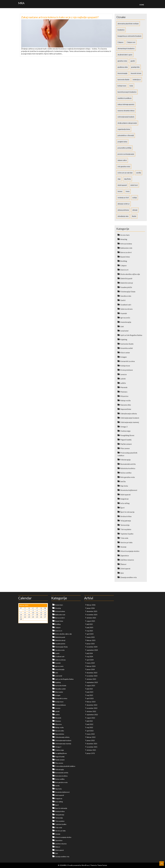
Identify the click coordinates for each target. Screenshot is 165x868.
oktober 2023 (91, 679)
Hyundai (124, 313)
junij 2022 (90, 724)
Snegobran (124, 499)
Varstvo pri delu (126, 542)
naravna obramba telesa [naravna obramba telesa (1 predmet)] (126, 111)
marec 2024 (91, 663)
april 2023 (90, 698)
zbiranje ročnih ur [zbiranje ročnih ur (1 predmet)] (124, 204)
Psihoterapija (125, 460)
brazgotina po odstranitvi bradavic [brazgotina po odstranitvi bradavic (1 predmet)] (130, 36)
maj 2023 (90, 695)
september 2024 (92, 650)
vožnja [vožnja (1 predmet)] (135, 198)
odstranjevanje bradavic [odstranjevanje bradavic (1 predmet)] (126, 117)
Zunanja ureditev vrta (128, 577)
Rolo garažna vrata (127, 477)
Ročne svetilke (126, 473)
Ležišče (123, 383)
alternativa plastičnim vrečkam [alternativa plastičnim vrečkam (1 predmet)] (128, 24)
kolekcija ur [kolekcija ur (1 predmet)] (137, 79)
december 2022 (92, 705)
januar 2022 (91, 740)
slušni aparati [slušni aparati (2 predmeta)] (122, 185)
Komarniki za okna (127, 361)
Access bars (125, 235)
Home (142, 5)
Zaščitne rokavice (127, 560)
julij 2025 (90, 624)
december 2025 (92, 611)
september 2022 (92, 715)
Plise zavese (125, 448)
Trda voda (124, 538)
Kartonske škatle (127, 344)
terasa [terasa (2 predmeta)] (120, 191)
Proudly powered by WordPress (78, 865)
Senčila (123, 481)
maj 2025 (90, 631)
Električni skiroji (127, 283)
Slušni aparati (125, 494)
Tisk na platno (126, 529)
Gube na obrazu (126, 309)
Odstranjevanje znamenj (130, 422)
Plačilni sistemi (126, 444)
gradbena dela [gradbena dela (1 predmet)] (123, 67)
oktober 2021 (91, 750)
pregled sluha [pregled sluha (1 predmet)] (122, 142)
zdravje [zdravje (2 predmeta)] (135, 210)
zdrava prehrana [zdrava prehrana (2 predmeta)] (123, 210)
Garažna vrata (126, 296)
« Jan (21, 621)
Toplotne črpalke (127, 534)
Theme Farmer (102, 865)
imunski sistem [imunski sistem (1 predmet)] (136, 73)
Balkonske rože (126, 248)
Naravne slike (126, 405)
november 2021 (92, 747)
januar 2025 (91, 644)
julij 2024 (90, 653)
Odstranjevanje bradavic (130, 418)
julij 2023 (90, 689)
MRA (21, 3)
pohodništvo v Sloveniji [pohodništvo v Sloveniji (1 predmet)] (126, 135)
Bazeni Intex (125, 257)
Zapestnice (125, 555)
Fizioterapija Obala (128, 291)
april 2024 (90, 660)
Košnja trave (125, 366)
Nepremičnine (126, 409)
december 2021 (92, 744)
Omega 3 (124, 427)
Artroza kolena (126, 244)
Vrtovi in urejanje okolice (130, 551)
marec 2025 (91, 637)
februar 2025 (91, 640)
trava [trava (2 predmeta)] (128, 191)
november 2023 (92, 676)
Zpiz (122, 573)
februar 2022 (91, 737)
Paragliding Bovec (127, 435)
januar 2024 (91, 669)
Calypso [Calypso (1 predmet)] (120, 42)
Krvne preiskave (127, 370)
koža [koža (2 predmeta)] (131, 86)
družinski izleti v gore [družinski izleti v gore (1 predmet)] (125, 55)
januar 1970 (91, 753)
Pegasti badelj (126, 440)
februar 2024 (91, 666)
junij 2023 (90, 692)
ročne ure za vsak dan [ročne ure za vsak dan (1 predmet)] (125, 173)
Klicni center (125, 352)
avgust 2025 (91, 621)
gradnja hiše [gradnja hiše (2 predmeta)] (135, 67)
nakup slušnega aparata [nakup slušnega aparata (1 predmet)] (126, 104)
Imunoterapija (126, 322)
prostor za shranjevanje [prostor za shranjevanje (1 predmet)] (126, 154)
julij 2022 (90, 721)
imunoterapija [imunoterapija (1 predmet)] (122, 73)
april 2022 (90, 731)
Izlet (122, 326)
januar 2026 (91, 608)
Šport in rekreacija (127, 512)
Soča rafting (125, 503)
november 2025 (92, 615)
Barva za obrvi (126, 252)
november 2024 (92, 647)
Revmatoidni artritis (128, 464)
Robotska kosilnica (128, 468)
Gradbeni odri (126, 305)
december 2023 (92, 673)
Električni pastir (126, 278)
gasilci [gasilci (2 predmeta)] (133, 61)
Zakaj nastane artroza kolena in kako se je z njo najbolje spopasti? (60, 17)
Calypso (123, 265)
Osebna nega (125, 431)
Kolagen (123, 357)
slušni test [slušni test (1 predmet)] (134, 185)
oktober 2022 (91, 711)
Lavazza (123, 374)
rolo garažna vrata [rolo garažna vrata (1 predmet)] (124, 166)
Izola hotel (124, 331)
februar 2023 (91, 702)
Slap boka (124, 486)
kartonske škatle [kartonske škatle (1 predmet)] (123, 79)
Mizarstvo (124, 396)
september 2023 (92, 682)
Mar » (25, 621)
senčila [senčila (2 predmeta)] (139, 173)
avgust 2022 (91, 718)
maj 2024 (90, 657)
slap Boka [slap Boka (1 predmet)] (127, 179)
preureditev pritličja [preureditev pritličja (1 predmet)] (124, 148)
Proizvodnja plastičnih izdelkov (65, 766)
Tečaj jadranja (126, 521)
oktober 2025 (91, 618)
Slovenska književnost (129, 490)
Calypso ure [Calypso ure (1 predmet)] (131, 42)
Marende (124, 387)
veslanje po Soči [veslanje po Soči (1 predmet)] (123, 198)
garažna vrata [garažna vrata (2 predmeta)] (122, 61)
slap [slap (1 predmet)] (119, 179)
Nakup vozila (125, 400)
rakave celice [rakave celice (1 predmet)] (122, 160)
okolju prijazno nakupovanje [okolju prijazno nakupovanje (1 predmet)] (127, 123)
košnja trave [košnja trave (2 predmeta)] (122, 86)
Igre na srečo (125, 318)
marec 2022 (91, 734)
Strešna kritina (126, 516)
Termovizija (125, 525)
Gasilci (123, 300)
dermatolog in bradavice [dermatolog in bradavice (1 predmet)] (126, 48)
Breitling (124, 261)
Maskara (124, 392)
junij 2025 (90, 628)
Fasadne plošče (126, 287)
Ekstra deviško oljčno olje (130, 274)
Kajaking (124, 339)
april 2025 (90, 634)
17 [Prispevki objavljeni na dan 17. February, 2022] (33, 615)
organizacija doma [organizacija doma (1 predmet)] (124, 129)
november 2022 (92, 708)
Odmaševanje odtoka (129, 413)
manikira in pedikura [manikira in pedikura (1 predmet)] (125, 98)
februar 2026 (91, 605)
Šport (122, 508)
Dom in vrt (124, 270)
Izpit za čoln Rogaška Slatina (131, 335)
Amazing (124, 239)
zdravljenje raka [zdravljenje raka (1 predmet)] (123, 216)
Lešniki (123, 379)
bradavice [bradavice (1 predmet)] (121, 30)
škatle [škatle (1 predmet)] (134, 216)
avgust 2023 (91, 686)
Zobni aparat (125, 568)
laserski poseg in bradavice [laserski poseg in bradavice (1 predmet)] (127, 92)
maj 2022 (90, 727)
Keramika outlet (127, 348)
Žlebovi (123, 564)
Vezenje (123, 547)
